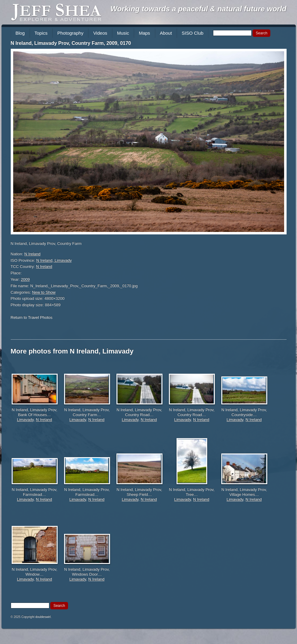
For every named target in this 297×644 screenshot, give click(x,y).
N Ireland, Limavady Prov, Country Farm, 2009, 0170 (71, 43)
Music (123, 33)
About (166, 33)
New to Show (44, 292)
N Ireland (32, 254)
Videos (100, 33)
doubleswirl (43, 617)
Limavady (25, 420)
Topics (41, 33)
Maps (145, 33)
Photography (70, 33)
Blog (20, 33)
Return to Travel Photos (32, 317)
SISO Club (193, 33)
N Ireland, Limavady (54, 260)
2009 (25, 279)
